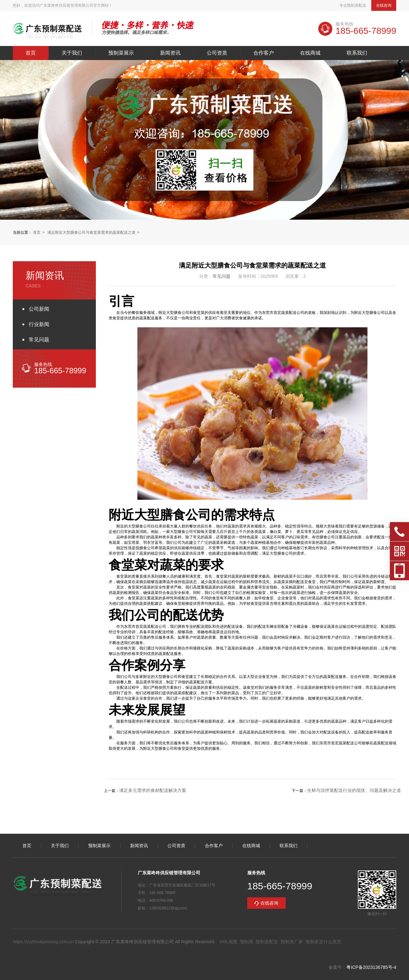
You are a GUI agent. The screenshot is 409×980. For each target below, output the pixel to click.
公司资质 (217, 53)
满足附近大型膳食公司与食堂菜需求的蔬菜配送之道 (91, 232)
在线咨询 (384, 5)
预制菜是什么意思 (323, 942)
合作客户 (264, 53)
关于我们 (72, 53)
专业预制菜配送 (353, 5)
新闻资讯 (170, 53)
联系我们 (357, 53)
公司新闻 (39, 309)
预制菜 (247, 942)
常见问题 (39, 340)
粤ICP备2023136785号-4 (371, 967)
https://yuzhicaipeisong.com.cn (43, 942)
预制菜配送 (267, 942)
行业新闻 (39, 324)
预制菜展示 (121, 53)
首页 (31, 53)
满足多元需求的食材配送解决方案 (153, 790)
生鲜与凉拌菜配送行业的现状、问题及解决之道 (354, 790)
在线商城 (310, 53)
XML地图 (228, 942)
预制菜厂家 (292, 942)
